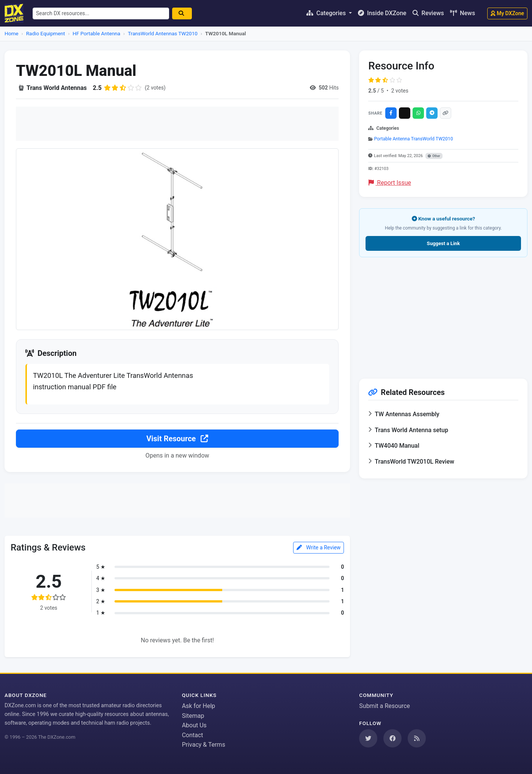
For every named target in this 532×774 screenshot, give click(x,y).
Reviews (428, 13)
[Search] (182, 13)
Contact (193, 735)
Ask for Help (199, 706)
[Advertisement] (177, 124)
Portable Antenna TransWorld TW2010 (413, 139)
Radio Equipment (46, 33)
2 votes (400, 91)
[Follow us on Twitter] (368, 738)
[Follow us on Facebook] (392, 738)
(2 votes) (155, 88)
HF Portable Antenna (97, 33)
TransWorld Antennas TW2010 (163, 33)
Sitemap (193, 716)
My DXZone (507, 13)
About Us (194, 725)
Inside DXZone (382, 13)
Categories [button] (327, 13)
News (463, 13)
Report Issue (390, 183)
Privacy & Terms (204, 745)
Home (12, 33)
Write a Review (319, 547)
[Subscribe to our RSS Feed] (417, 738)
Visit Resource (177, 439)
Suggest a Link (443, 243)
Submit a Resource (384, 706)
